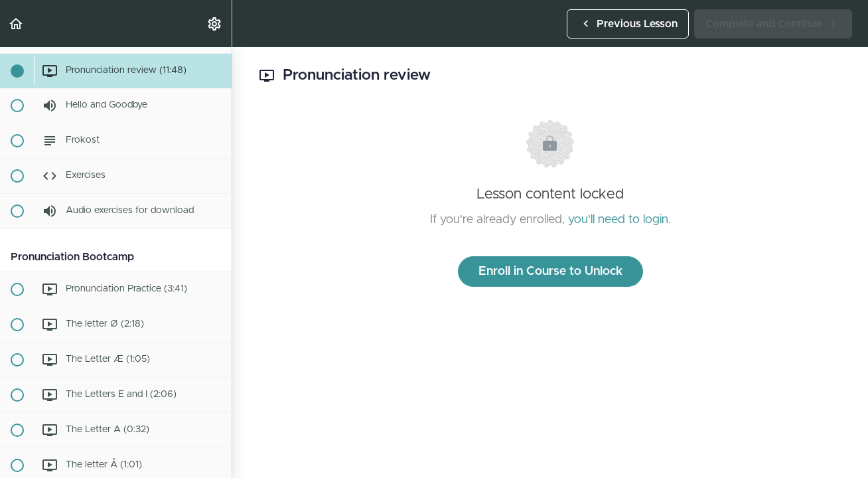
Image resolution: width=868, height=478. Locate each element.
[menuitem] (215, 24)
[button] (17, 24)
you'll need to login (618, 220)
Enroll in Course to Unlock (550, 272)
